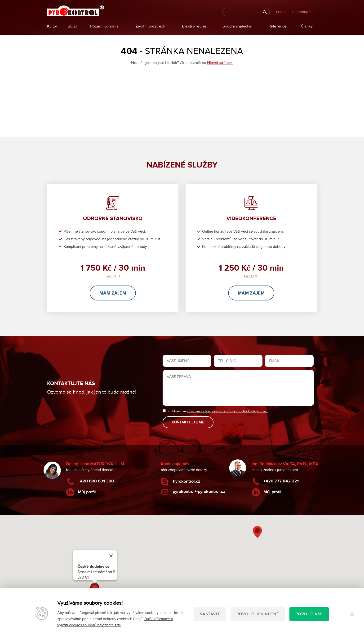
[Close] (111, 556)
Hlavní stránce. (220, 63)
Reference (277, 26)
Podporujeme (303, 12)
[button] (257, 532)
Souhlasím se (215, 411)
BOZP (73, 26)
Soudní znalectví (237, 26)
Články (307, 26)
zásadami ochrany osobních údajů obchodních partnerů (228, 411)
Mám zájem (113, 293)
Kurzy (52, 26)
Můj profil (87, 492)
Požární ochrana (104, 26)
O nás (281, 12)
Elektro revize (194, 26)
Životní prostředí (150, 26)
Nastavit (210, 614)
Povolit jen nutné (258, 614)
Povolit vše (309, 614)
